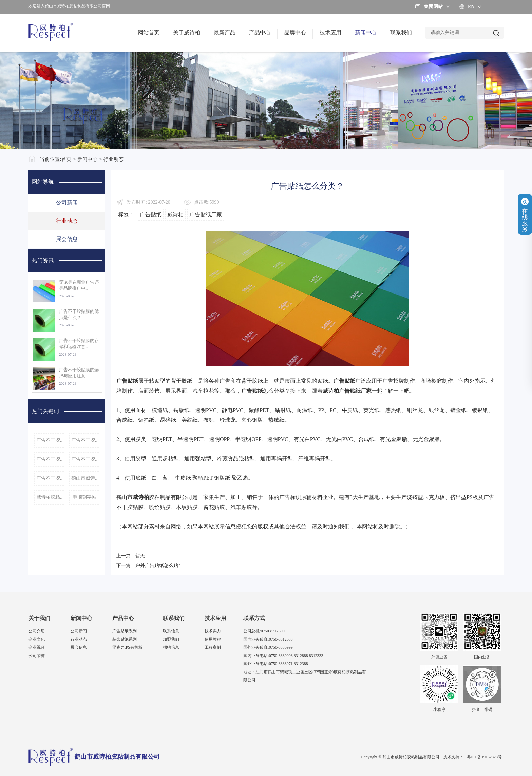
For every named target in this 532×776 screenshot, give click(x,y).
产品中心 (260, 32)
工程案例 (213, 647)
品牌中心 (295, 32)
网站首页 (149, 32)
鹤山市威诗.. (84, 478)
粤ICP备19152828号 (484, 757)
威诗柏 (175, 215)
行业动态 (114, 159)
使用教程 (213, 639)
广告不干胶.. (49, 440)
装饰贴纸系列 (125, 639)
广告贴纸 (151, 215)
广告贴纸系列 (125, 631)
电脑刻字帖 (84, 497)
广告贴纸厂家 (206, 215)
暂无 (140, 556)
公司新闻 (67, 202)
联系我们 (401, 32)
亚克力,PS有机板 (127, 647)
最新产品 (225, 32)
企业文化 (37, 639)
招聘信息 (171, 647)
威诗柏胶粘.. (49, 497)
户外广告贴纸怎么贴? (158, 565)
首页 (66, 159)
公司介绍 (37, 631)
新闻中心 (366, 32)
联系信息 (171, 631)
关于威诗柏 (187, 32)
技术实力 (213, 631)
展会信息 (67, 239)
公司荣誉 (37, 656)
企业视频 (37, 647)
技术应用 (330, 32)
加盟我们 (171, 639)
